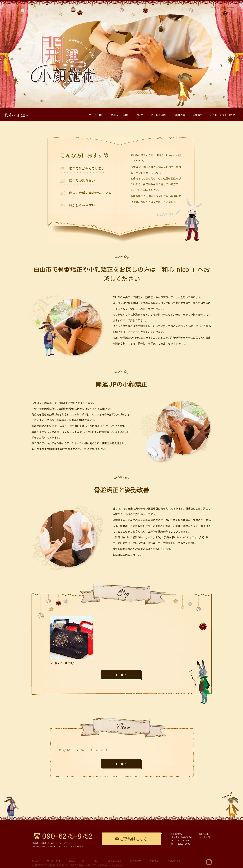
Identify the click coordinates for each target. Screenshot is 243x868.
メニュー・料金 (76, 861)
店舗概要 (154, 861)
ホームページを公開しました (92, 750)
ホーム (35, 861)
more (121, 674)
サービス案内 (53, 861)
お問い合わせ (174, 861)
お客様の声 (136, 861)
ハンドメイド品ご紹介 (62, 663)
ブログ (96, 861)
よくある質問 (115, 861)
